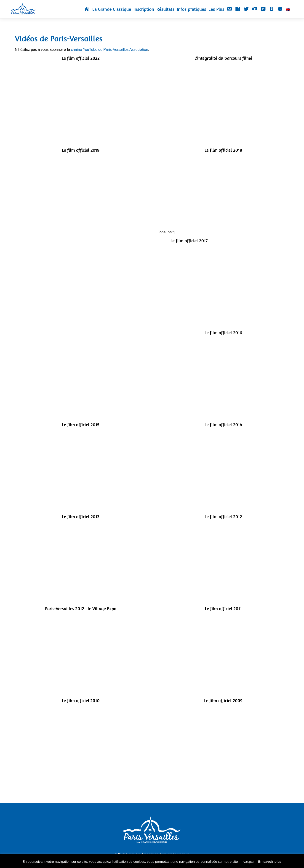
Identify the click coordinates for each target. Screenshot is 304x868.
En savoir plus (270, 861)
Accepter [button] (249, 862)
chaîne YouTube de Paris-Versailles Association (109, 50)
